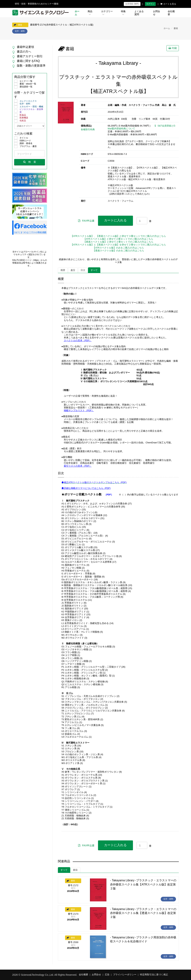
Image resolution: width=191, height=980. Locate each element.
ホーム (77, 13)
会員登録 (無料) (132, 4)
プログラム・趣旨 (25, 146)
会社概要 (171, 13)
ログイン (150, 4)
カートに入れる (115, 220)
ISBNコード (23, 141)
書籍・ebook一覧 (25, 84)
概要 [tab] (63, 270)
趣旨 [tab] (73, 270)
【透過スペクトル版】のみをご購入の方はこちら (118, 251)
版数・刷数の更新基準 (31, 66)
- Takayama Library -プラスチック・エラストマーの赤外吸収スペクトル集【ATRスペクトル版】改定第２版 (143, 884)
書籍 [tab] (75, 870)
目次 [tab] (83, 270)
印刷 (173, 48)
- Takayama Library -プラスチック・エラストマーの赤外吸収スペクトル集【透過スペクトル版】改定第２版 (143, 913)
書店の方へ (24, 52)
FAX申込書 (86, 221)
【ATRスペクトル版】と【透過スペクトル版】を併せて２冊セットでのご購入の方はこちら (118, 245)
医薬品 (20, 115)
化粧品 (20, 121)
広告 (107, 975)
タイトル (21, 138)
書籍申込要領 (25, 47)
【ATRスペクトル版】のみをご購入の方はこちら (118, 248)
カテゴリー (107, 13)
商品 (90, 13)
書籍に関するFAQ (28, 61)
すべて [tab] (94, 270)
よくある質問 (139, 13)
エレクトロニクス (25, 101)
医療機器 (21, 118)
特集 (123, 13)
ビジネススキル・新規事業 (29, 111)
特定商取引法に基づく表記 (154, 975)
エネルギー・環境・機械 (29, 107)
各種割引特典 (88, 130)
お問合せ (157, 13)
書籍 (176, 28)
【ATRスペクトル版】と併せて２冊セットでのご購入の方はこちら (118, 239)
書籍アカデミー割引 (30, 56)
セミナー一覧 (23, 81)
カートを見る (168, 4)
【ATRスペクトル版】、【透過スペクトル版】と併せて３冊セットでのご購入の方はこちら (118, 236)
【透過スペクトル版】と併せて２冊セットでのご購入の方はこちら (118, 242)
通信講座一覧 (23, 87)
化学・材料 (22, 104)
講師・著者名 (23, 144)
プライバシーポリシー (125, 975)
